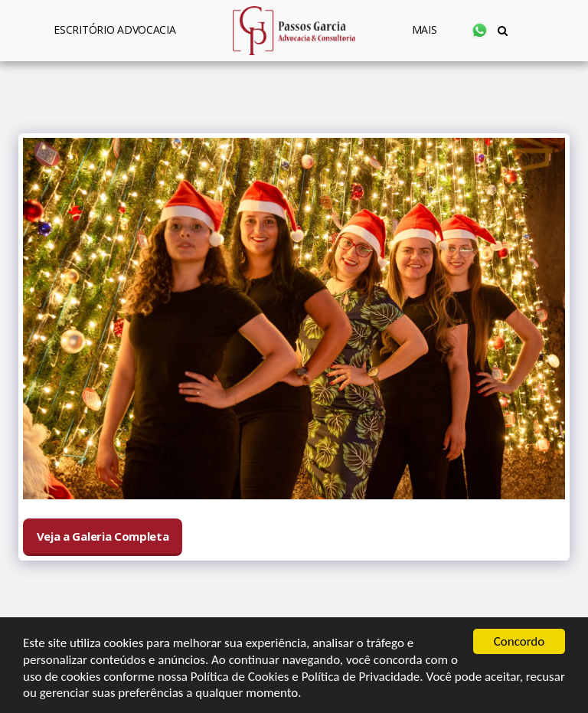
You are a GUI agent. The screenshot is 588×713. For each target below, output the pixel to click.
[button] (480, 30)
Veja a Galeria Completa (103, 536)
